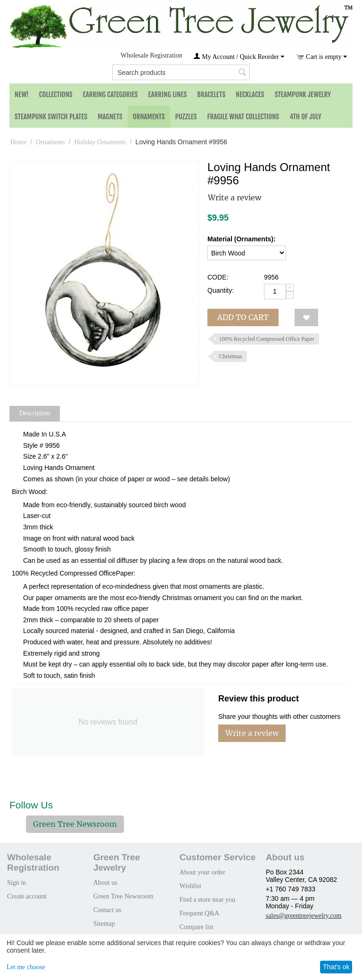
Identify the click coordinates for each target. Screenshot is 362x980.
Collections (56, 95)
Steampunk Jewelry (303, 95)
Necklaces (250, 95)
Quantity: (221, 290)
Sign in (16, 883)
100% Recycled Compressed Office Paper (267, 339)
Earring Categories (111, 95)
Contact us (107, 910)
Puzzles (186, 117)
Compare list (197, 927)
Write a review (234, 198)
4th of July (305, 117)
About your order (202, 872)
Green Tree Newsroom (75, 824)
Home (18, 142)
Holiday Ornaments (100, 142)
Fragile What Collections (243, 117)
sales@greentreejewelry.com (304, 916)
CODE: (218, 277)
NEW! (22, 95)
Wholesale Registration (152, 55)
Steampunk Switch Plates (51, 117)
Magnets (110, 117)
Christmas (231, 356)
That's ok (336, 967)
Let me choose (26, 967)
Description (35, 413)
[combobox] (181, 72)
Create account (27, 896)
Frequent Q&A (199, 913)
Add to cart (243, 317)
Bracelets (211, 95)
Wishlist (190, 886)
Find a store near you (207, 900)
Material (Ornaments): (242, 239)
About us (105, 883)
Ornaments (149, 117)
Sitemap (104, 924)
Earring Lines (167, 95)
